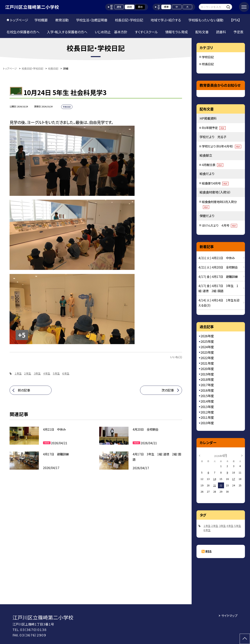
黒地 (140, 7)
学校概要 (41, 20)
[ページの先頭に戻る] (245, 639)
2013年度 (207, 407)
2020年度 (207, 369)
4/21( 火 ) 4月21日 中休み (217, 258)
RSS (208, 551)
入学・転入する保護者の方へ (67, 32)
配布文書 (202, 32)
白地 (129, 7)
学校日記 (208, 57)
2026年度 (207, 336)
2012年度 (207, 412)
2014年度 (207, 401)
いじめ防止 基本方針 (111, 32)
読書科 (221, 32)
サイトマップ (229, 616)
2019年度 (207, 374)
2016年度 (207, 390)
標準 (166, 7)
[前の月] (200, 455)
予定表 (238, 32)
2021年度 (207, 363)
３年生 (37, 373)
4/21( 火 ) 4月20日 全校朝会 (218, 267)
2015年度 (207, 396)
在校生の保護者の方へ (23, 32)
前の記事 (24, 390)
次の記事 (168, 390)
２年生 (28, 373)
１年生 (18, 373)
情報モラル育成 (176, 32)
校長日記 (208, 64)
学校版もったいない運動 (206, 20)
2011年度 (207, 417)
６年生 (66, 373)
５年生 (56, 373)
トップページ (19, 20)
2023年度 (207, 352)
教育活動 (62, 20)
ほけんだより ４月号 (220, 225)
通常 (119, 7)
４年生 (47, 373)
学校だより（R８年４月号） (222, 146)
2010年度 (207, 423)
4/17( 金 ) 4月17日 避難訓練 (218, 277)
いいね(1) (176, 357)
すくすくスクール (146, 32)
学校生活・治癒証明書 (92, 20)
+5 (22, 335)
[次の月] (242, 455)
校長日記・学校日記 (129, 20)
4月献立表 (213, 165)
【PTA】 (235, 20)
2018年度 (207, 379)
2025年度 (207, 341)
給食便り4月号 (215, 183)
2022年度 (207, 358)
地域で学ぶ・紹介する (166, 20)
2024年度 (207, 347)
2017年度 (207, 385)
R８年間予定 (214, 128)
